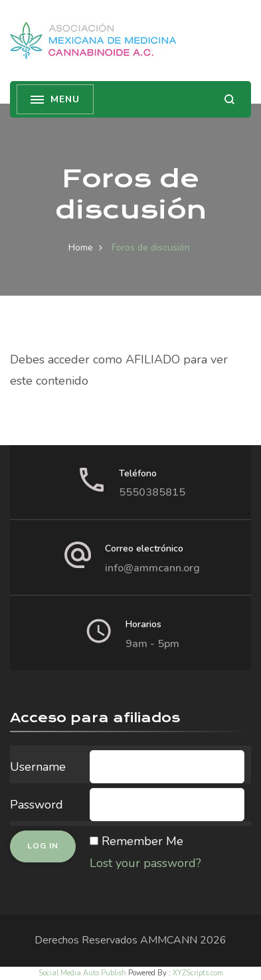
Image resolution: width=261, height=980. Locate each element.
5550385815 (152, 492)
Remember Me (142, 841)
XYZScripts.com (198, 973)
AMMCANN (169, 940)
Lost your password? (145, 863)
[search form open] (229, 99)
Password (37, 805)
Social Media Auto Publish (82, 973)
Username (38, 767)
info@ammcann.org (152, 568)
